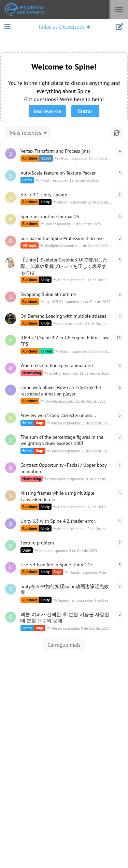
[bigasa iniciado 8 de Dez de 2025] (11, 524)
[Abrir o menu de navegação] (64, 27)
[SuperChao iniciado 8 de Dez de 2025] (11, 589)
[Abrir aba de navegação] (7, 27)
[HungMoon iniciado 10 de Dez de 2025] (11, 418)
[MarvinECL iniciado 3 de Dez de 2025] (11, 340)
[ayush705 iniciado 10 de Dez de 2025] (11, 297)
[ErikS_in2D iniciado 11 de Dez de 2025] (11, 176)
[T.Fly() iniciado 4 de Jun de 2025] (11, 319)
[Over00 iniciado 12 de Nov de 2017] (11, 545)
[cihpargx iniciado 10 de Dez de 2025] (11, 440)
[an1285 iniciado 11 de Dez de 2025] (11, 197)
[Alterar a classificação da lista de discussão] (28, 133)
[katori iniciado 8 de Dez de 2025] (11, 567)
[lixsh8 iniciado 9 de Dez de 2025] (11, 390)
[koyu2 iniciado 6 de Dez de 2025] (11, 263)
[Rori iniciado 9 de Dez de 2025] (11, 219)
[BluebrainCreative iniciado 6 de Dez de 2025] (11, 368)
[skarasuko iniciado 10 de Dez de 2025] (11, 154)
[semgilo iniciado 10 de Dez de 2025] (11, 496)
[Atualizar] (117, 133)
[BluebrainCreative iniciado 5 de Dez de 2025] (11, 468)
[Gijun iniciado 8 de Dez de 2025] (11, 617)
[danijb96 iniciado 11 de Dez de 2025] (11, 241)
